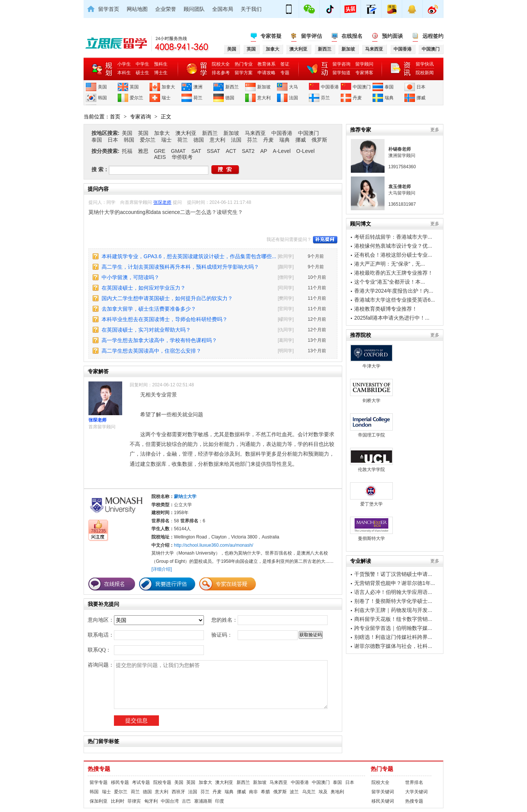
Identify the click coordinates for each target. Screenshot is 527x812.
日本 (421, 87)
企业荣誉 (166, 9)
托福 (127, 151)
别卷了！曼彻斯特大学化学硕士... (393, 601)
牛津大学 (371, 357)
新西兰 (232, 87)
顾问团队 (194, 9)
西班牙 (178, 792)
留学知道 (341, 73)
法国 (293, 98)
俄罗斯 (319, 140)
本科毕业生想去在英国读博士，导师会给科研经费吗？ (165, 319)
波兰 (294, 792)
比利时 (118, 801)
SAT (196, 151)
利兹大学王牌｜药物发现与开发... (393, 610)
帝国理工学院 (371, 425)
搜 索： (100, 169)
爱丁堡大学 (371, 494)
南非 (253, 792)
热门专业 (244, 64)
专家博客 (364, 73)
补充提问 (325, 240)
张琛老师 (162, 202)
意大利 (264, 98)
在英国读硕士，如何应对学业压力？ (144, 288)
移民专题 (120, 782)
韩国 (102, 98)
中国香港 (330, 87)
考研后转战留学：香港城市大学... (393, 237)
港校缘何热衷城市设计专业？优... (393, 246)
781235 (98, 531)
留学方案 (244, 73)
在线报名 (352, 36)
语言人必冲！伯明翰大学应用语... (393, 592)
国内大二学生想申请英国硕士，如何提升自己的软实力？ (167, 298)
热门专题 (382, 769)
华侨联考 (182, 157)
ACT (231, 151)
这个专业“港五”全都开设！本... (390, 282)
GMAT (178, 151)
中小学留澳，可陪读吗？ (130, 277)
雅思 (143, 151)
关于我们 (251, 9)
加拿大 (168, 87)
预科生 (161, 64)
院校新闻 (425, 73)
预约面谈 (392, 36)
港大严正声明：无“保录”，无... (390, 264)
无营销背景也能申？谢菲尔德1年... (395, 583)
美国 (102, 87)
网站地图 (137, 9)
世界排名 (414, 782)
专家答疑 (271, 36)
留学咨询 (341, 64)
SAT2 (248, 151)
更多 (435, 130)
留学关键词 (383, 792)
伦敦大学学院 (371, 460)
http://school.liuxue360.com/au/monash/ (213, 545)
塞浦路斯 (203, 801)
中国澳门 (362, 87)
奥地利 (337, 792)
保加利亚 (99, 801)
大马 (293, 87)
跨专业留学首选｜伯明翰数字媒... (393, 628)
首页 (115, 117)
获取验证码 (311, 635)
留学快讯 (425, 64)
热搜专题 (99, 769)
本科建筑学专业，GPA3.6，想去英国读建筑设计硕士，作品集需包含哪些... (189, 256)
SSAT (214, 151)
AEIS (160, 157)
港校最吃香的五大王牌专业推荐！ (394, 273)
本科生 (124, 73)
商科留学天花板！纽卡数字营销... (393, 619)
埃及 (323, 792)
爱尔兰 (136, 98)
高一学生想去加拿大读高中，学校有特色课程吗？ (159, 340)
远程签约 (433, 36)
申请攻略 (266, 73)
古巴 (186, 801)
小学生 (124, 64)
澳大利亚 (186, 133)
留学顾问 (364, 64)
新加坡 (264, 87)
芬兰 (325, 98)
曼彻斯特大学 (371, 529)
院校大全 (221, 64)
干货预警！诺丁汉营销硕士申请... (393, 574)
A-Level (282, 151)
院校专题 (162, 782)
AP (264, 151)
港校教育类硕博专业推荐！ (386, 309)
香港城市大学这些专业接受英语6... (395, 300)
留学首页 (109, 9)
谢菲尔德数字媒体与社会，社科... (393, 646)
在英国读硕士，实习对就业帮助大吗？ (146, 330)
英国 (134, 87)
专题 (285, 73)
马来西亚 (255, 133)
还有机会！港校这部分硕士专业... (393, 255)
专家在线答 (228, 584)
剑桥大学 (371, 391)
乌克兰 (309, 792)
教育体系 (266, 64)
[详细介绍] (162, 569)
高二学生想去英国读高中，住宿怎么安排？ (151, 351)
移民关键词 (383, 801)
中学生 (142, 64)
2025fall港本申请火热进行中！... (392, 318)
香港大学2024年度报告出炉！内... (394, 291)
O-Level (305, 151)
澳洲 (198, 87)
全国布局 (223, 9)
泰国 (389, 87)
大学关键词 (416, 792)
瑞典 (389, 98)
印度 (220, 801)
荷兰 (198, 98)
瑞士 (166, 98)
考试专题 (141, 782)
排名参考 (221, 73)
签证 (285, 64)
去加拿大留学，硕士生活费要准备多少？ (149, 309)
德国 (230, 98)
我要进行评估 (167, 584)
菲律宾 (134, 801)
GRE (160, 151)
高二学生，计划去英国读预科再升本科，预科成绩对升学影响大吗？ (180, 267)
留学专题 (99, 782)
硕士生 (142, 73)
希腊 (265, 792)
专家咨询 (141, 117)
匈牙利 (151, 801)
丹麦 (357, 98)
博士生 (161, 73)
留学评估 (311, 36)
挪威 (421, 98)
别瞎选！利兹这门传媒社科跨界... (393, 637)
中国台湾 (170, 801)
